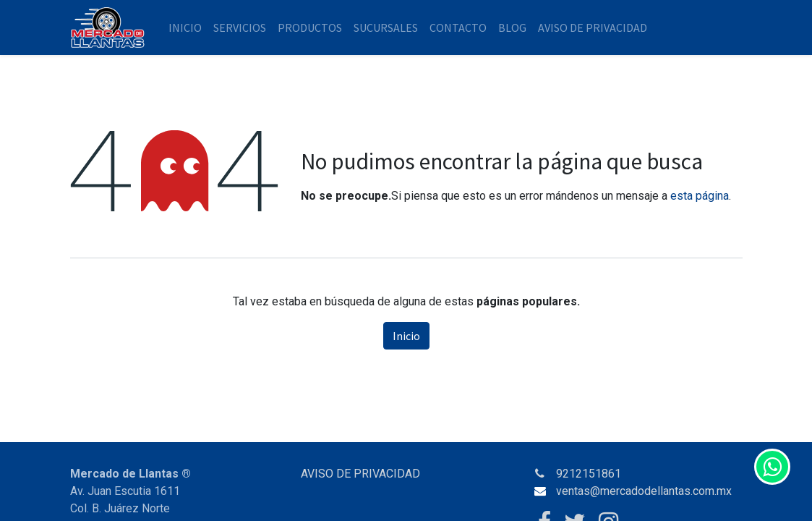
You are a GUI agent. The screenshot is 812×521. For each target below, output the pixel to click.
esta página (700, 196)
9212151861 (589, 474)
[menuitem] (185, 27)
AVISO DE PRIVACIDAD (360, 474)
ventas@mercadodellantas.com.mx (644, 491)
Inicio (406, 336)
